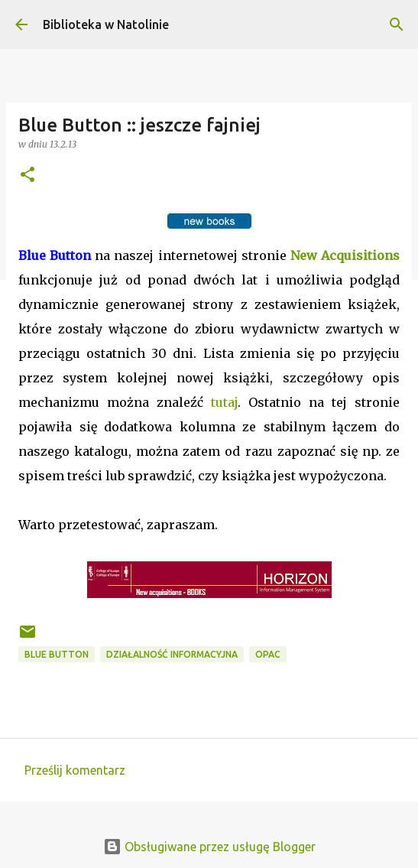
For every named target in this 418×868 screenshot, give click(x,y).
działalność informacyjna (172, 654)
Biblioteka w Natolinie (106, 24)
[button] (28, 176)
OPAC (268, 654)
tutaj (224, 402)
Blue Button (57, 654)
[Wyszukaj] (397, 24)
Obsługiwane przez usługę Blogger (209, 847)
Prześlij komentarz (75, 770)
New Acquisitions (345, 255)
